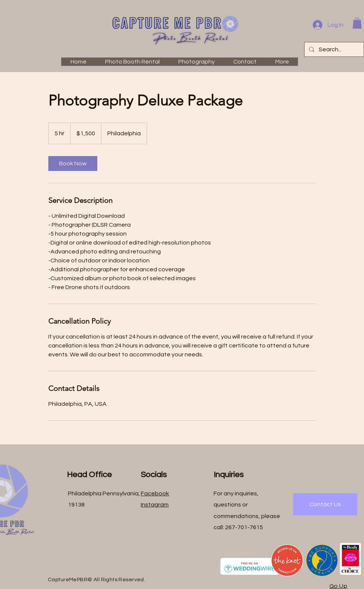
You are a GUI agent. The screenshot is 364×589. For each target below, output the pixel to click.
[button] (357, 23)
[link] (73, 164)
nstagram (155, 505)
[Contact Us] (325, 504)
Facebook (155, 493)
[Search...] (333, 49)
